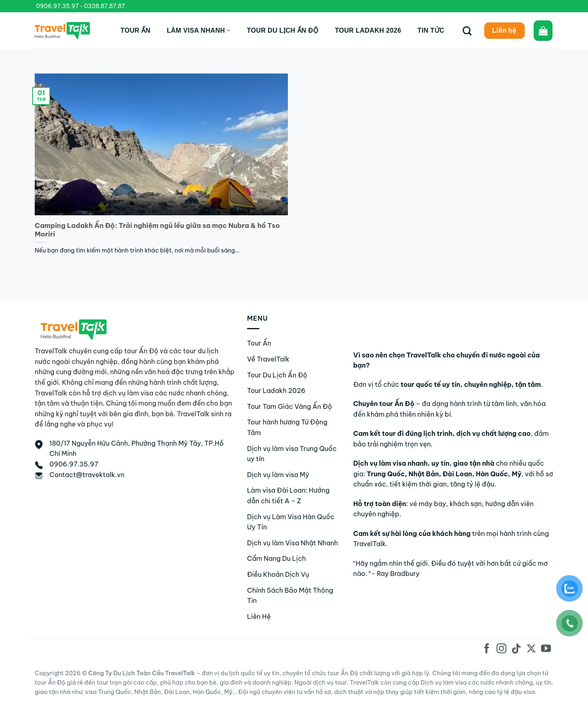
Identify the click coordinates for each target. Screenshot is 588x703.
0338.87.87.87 (105, 6)
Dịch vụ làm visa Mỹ (278, 475)
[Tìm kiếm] (467, 31)
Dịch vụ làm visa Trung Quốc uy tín (292, 454)
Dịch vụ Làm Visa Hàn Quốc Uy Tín (291, 522)
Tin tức (431, 30)
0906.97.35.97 (57, 6)
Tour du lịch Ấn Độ (283, 30)
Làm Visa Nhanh (198, 30)
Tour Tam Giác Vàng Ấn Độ (290, 406)
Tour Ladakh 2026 (368, 30)
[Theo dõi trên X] (531, 649)
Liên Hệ (259, 616)
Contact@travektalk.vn (87, 475)
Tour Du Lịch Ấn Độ (277, 375)
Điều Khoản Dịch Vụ (278, 574)
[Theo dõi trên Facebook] (487, 649)
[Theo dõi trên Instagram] (501, 649)
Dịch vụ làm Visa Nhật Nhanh (293, 543)
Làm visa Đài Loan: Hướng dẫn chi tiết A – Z (288, 495)
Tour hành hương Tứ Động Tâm (287, 427)
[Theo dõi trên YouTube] (546, 649)
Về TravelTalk (268, 359)
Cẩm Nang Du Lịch (276, 558)
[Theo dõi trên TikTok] (516, 649)
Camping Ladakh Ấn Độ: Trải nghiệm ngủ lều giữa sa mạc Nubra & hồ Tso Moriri (157, 230)
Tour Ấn (135, 30)
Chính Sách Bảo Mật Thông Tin (290, 596)
